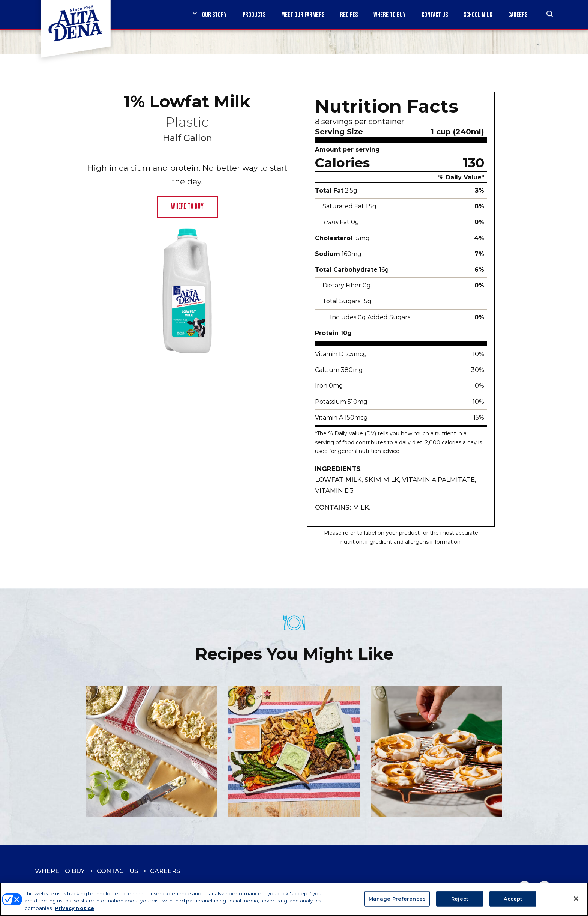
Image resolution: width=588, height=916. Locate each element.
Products (254, 15)
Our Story (214, 15)
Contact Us (435, 15)
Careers (518, 15)
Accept (513, 903)
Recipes (349, 15)
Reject (460, 903)
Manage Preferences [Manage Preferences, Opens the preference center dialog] (397, 903)
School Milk (478, 15)
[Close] (576, 904)
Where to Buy (390, 15)
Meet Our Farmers (303, 15)
